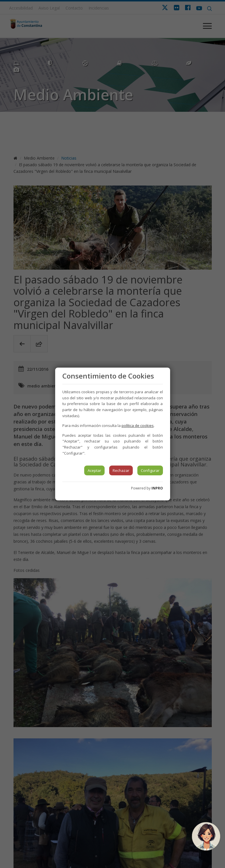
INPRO (157, 488)
